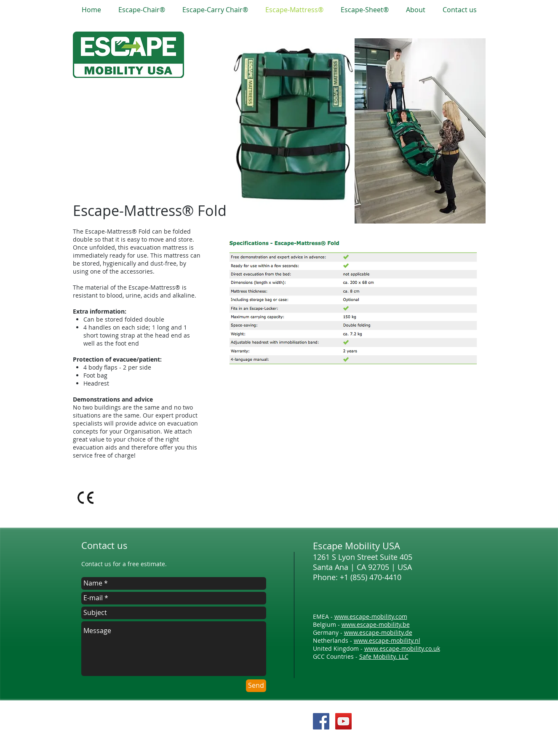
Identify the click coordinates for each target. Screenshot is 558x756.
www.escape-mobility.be (376, 624)
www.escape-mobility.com (371, 616)
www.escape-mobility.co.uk (402, 648)
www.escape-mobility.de (378, 632)
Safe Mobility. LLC (384, 656)
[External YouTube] (355, 443)
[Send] (256, 686)
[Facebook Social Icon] (321, 721)
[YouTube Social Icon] (343, 721)
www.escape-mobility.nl (387, 640)
